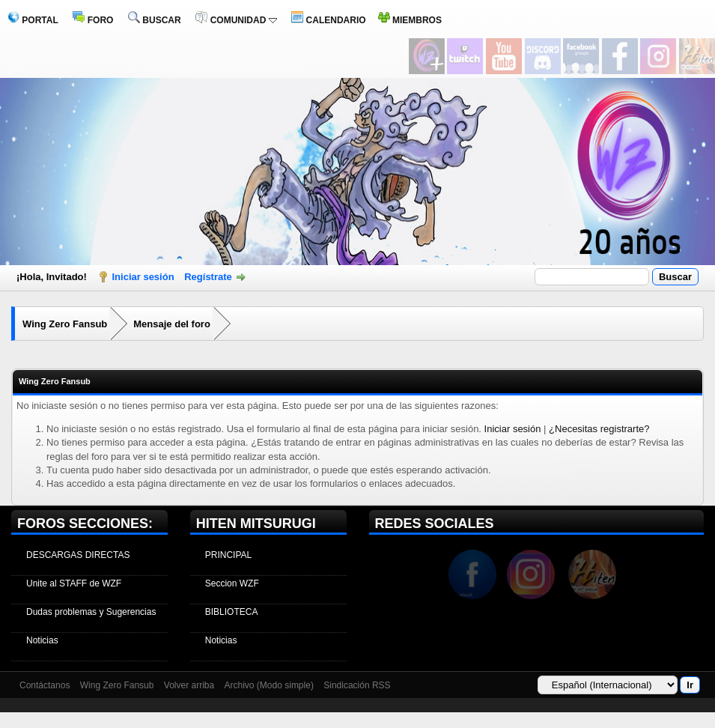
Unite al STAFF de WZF (74, 583)
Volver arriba (189, 685)
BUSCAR (155, 20)
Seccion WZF (232, 583)
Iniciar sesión (143, 277)
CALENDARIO (328, 20)
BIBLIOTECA (232, 612)
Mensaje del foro (172, 324)
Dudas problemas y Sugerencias (91, 612)
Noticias (42, 640)
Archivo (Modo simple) (269, 685)
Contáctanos (45, 685)
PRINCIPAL (228, 555)
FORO (93, 20)
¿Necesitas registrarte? (599, 429)
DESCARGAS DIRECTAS (78, 555)
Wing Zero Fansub (65, 324)
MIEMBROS (410, 20)
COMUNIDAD (236, 20)
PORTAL (33, 20)
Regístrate (208, 277)
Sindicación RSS (357, 685)
